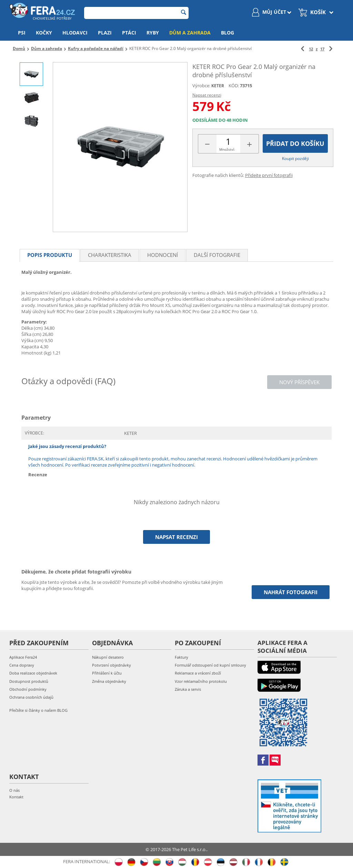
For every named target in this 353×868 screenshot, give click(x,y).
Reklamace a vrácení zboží (198, 673)
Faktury (181, 657)
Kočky (44, 33)
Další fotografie (217, 255)
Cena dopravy (22, 665)
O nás (14, 790)
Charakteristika (110, 255)
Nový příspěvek (299, 382)
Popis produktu (50, 255)
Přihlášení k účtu (107, 673)
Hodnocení (163, 255)
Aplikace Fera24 (23, 657)
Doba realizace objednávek (33, 673)
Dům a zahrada (190, 33)
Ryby (153, 33)
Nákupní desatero (108, 657)
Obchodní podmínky (28, 689)
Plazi (105, 33)
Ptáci (129, 33)
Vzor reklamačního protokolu (201, 681)
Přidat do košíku (295, 143)
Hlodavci (75, 33)
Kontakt (16, 797)
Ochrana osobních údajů (31, 697)
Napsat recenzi (207, 95)
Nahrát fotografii (291, 592)
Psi (22, 33)
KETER (218, 86)
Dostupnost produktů (29, 681)
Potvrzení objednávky (112, 665)
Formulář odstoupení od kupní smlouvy (210, 665)
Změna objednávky (109, 681)
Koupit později (295, 158)
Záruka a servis (188, 689)
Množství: (227, 149)
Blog (228, 33)
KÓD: (234, 86)
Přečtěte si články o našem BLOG (38, 710)
